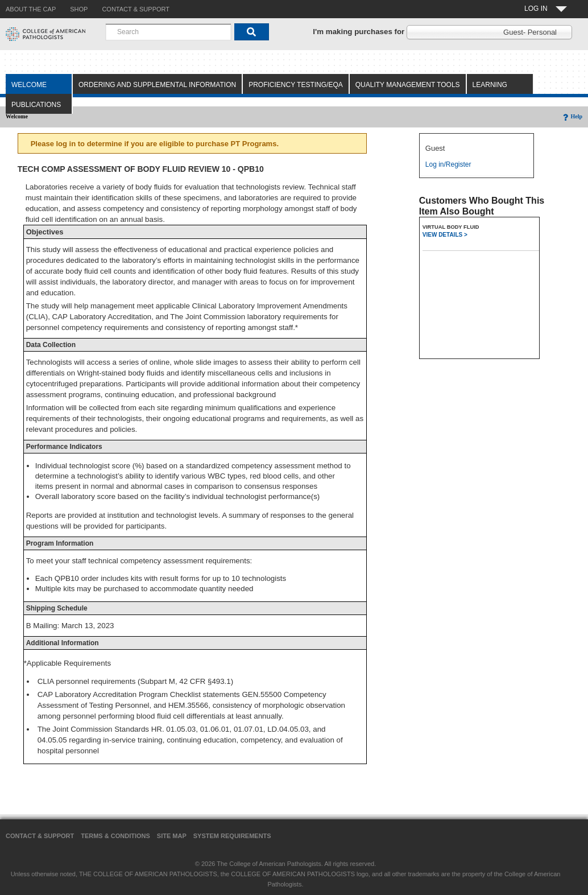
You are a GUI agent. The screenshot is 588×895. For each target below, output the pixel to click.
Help (572, 116)
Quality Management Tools (408, 85)
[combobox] (168, 32)
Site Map (172, 836)
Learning (490, 85)
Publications (36, 105)
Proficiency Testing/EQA (296, 85)
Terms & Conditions (115, 836)
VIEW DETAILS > (445, 235)
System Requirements (232, 836)
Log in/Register (448, 164)
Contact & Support (40, 836)
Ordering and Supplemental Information (157, 85)
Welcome (29, 85)
